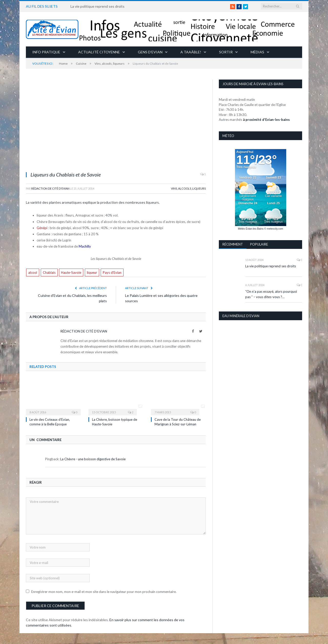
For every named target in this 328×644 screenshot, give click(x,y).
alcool (33, 272)
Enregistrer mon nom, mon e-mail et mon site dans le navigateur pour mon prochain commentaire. (104, 592)
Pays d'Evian (112, 272)
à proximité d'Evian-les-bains (266, 120)
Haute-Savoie (71, 272)
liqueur (92, 272)
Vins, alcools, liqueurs (188, 188)
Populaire (259, 244)
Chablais (49, 272)
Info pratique (46, 52)
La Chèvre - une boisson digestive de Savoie (93, 459)
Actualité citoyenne (99, 52)
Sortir (226, 52)
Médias (257, 52)
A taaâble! (191, 52)
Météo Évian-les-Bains (251, 229)
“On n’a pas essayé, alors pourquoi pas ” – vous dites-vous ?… (271, 294)
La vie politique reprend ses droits (98, 6)
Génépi (42, 228)
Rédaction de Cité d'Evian (50, 188)
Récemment (233, 244)
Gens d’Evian (150, 52)
